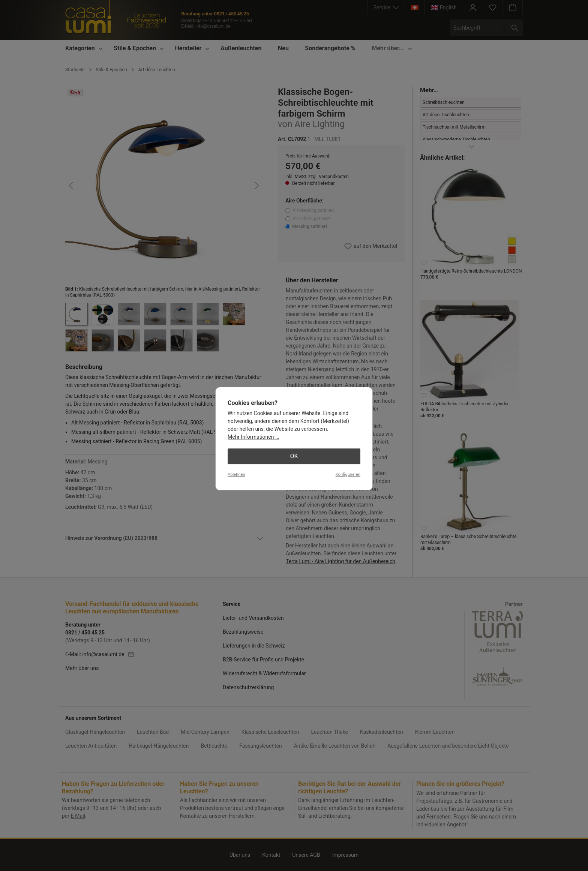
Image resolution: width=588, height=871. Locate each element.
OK (294, 456)
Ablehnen (236, 474)
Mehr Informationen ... (253, 437)
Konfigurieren (348, 474)
